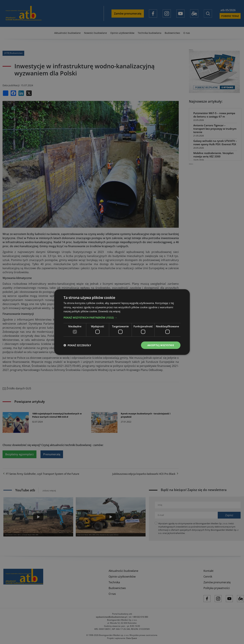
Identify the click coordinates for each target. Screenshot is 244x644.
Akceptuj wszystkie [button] (161, 345)
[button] (122, 318)
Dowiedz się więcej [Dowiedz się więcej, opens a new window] (109, 311)
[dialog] (122, 322)
